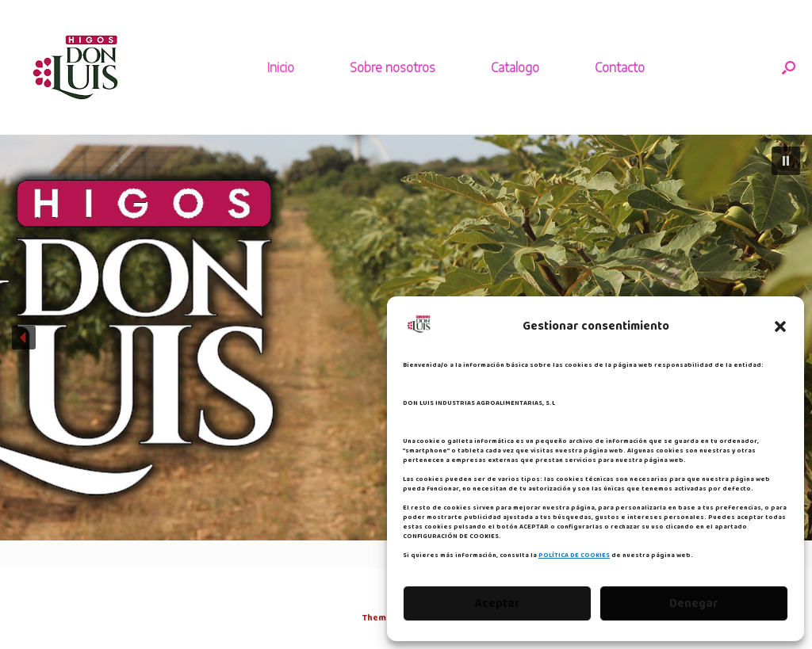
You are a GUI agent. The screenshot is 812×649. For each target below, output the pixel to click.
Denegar (694, 604)
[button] (780, 326)
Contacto (620, 67)
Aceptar (498, 604)
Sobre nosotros (393, 67)
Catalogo (515, 67)
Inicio (281, 67)
